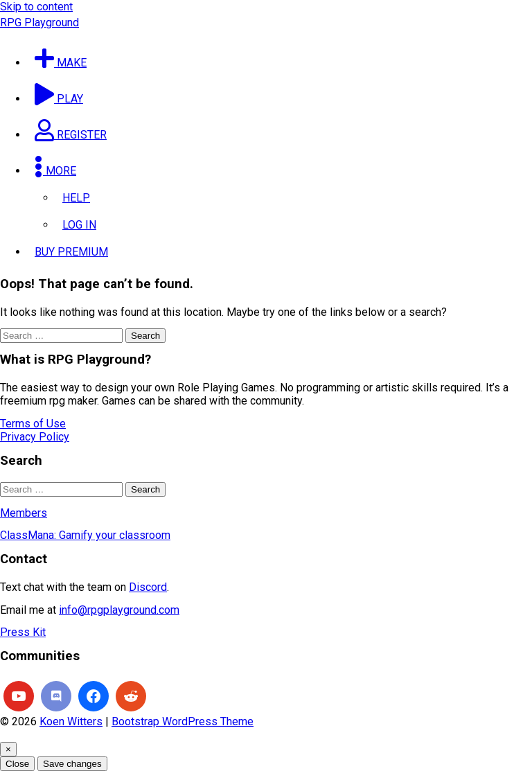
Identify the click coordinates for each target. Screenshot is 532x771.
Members (24, 513)
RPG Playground (39, 23)
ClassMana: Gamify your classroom (85, 535)
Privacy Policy (35, 437)
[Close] (8, 749)
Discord (148, 587)
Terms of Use (33, 424)
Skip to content (36, 7)
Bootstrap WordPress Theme (183, 721)
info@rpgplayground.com (119, 610)
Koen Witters (71, 721)
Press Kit (23, 632)
